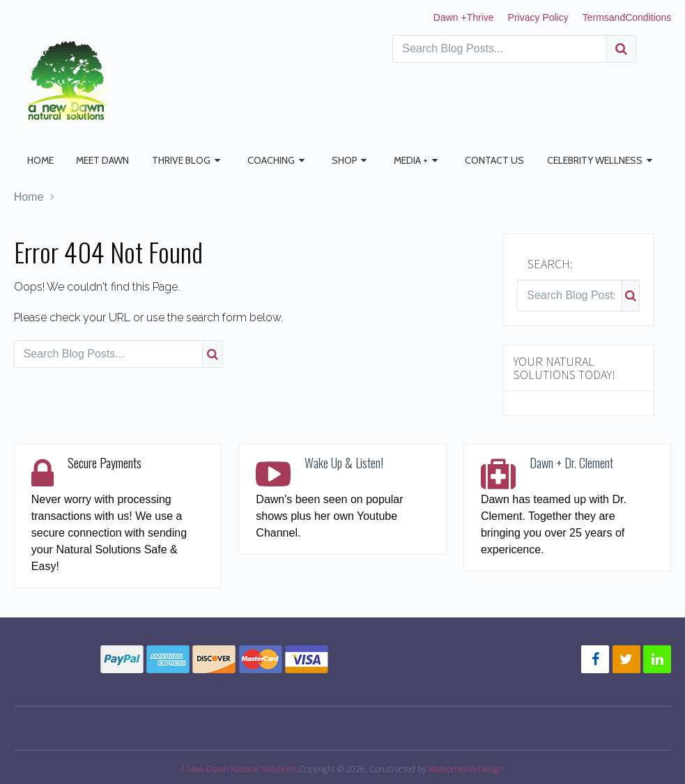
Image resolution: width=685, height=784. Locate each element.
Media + (393, 160)
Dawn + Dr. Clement (571, 462)
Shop (329, 160)
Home (37, 160)
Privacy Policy (538, 17)
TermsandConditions (627, 17)
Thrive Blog (171, 160)
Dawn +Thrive (464, 17)
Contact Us (474, 160)
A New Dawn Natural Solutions (239, 768)
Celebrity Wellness (571, 160)
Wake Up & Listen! (344, 462)
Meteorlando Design (466, 768)
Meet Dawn (96, 160)
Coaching (259, 160)
